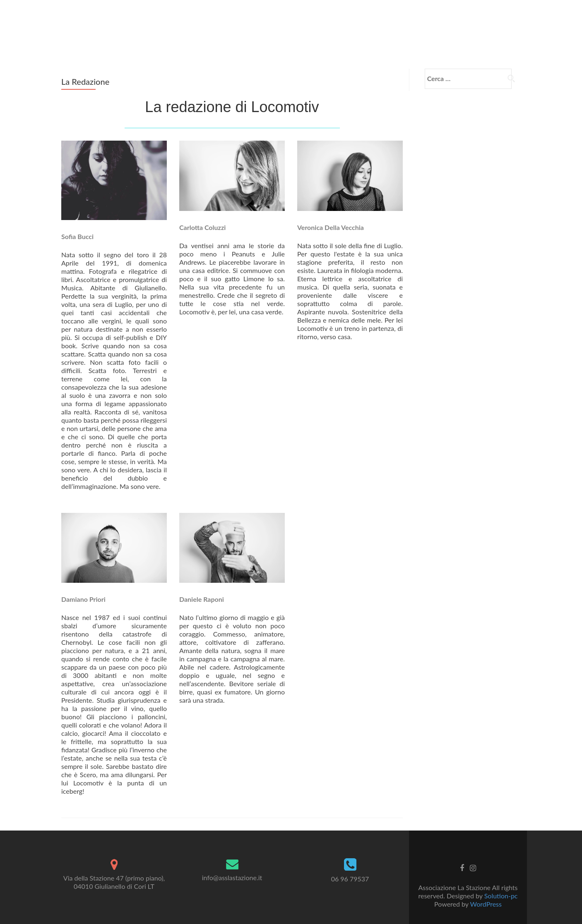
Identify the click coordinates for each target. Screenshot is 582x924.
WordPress (486, 892)
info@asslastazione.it (232, 865)
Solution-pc (501, 883)
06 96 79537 (350, 867)
